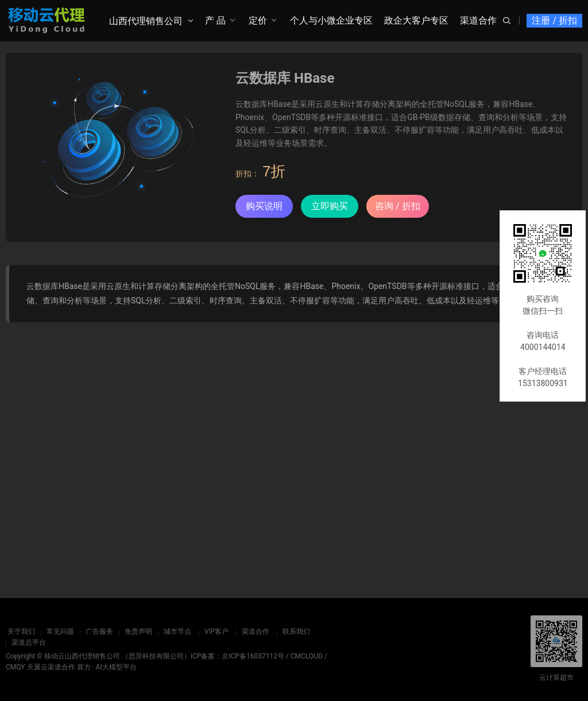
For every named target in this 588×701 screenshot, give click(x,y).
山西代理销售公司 (146, 21)
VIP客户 (215, 631)
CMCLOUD (307, 656)
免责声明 (137, 631)
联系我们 (295, 631)
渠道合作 (478, 20)
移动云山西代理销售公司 (82, 656)
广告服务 (98, 631)
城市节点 (176, 631)
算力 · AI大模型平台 (107, 667)
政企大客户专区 (416, 20)
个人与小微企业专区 (331, 20)
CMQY (16, 667)
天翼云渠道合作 (51, 667)
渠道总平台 (29, 642)
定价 (258, 20)
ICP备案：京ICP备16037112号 (237, 656)
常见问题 (59, 631)
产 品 (215, 20)
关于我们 (20, 631)
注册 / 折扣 (554, 20)
